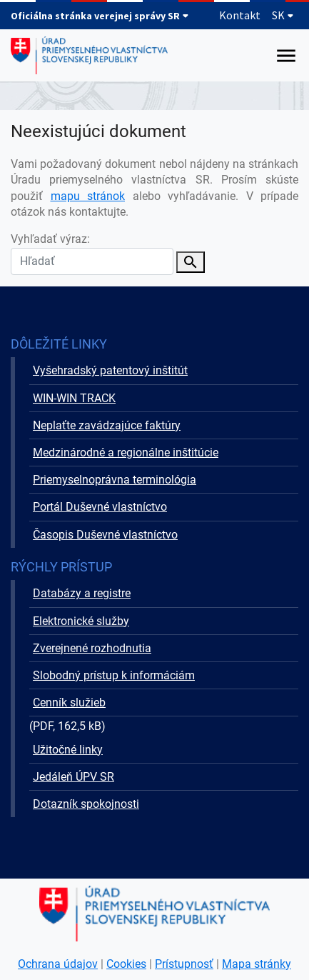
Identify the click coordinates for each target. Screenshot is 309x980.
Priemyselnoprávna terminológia (115, 480)
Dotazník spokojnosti (86, 804)
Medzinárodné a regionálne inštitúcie (126, 452)
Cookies (126, 964)
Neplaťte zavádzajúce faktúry (107, 425)
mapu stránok (88, 196)
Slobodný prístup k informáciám (114, 675)
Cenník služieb (69, 702)
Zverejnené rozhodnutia (92, 648)
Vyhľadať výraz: (92, 253)
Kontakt (240, 15)
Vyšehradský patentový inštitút (110, 370)
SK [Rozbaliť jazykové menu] (283, 15)
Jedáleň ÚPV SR (74, 777)
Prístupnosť (184, 964)
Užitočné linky (68, 750)
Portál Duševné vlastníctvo (100, 507)
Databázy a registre (82, 593)
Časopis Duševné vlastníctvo (105, 535)
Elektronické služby (81, 621)
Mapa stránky (257, 964)
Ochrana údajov (58, 964)
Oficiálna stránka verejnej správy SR (100, 16)
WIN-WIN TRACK (74, 398)
